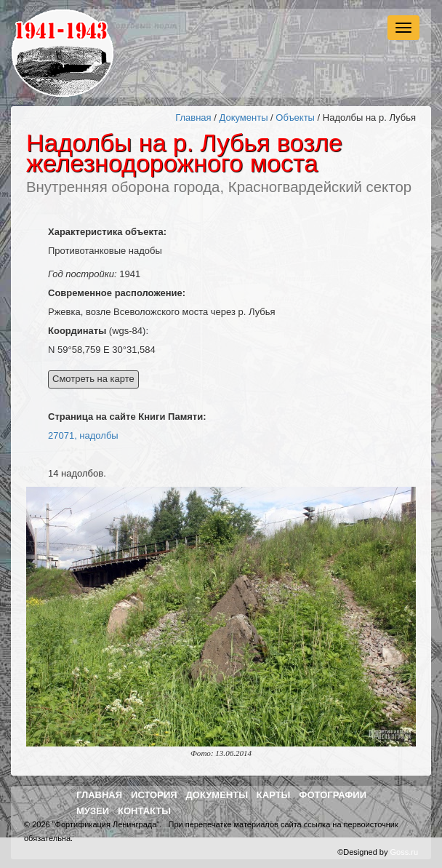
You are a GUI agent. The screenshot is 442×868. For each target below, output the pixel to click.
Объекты (295, 118)
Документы (243, 118)
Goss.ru (404, 852)
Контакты (144, 811)
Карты (274, 795)
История (154, 795)
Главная (193, 118)
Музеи (93, 811)
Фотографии (333, 795)
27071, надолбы (83, 435)
